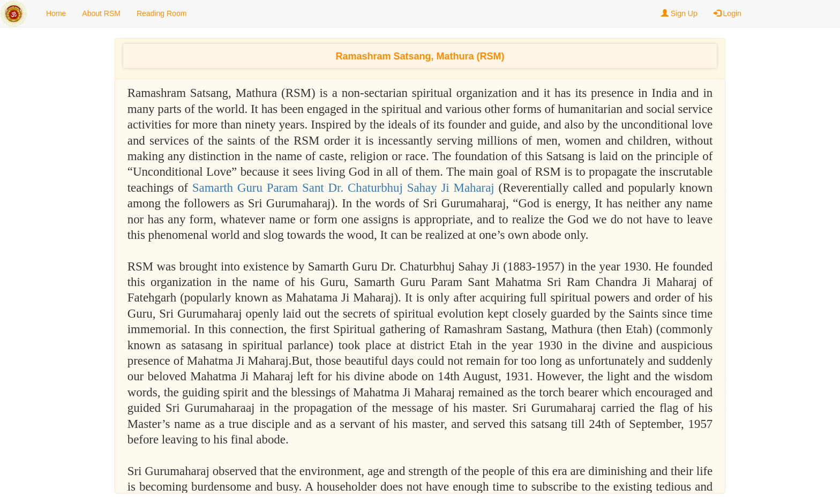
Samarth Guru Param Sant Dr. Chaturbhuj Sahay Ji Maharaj (346, 188)
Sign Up (679, 13)
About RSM (101, 13)
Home (56, 13)
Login (727, 13)
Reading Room (162, 13)
